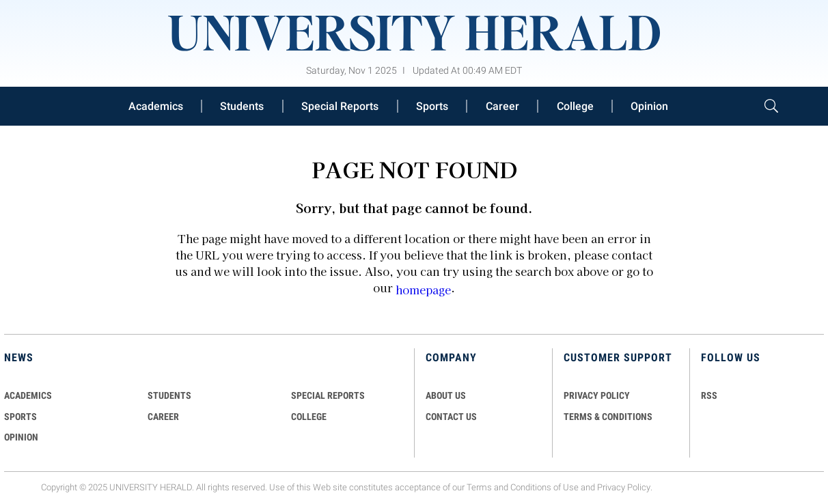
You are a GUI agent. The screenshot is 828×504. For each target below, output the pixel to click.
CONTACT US (451, 417)
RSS (709, 395)
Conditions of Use (544, 487)
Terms (479, 487)
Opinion (649, 106)
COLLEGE (309, 417)
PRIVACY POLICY (597, 395)
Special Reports (340, 106)
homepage (423, 290)
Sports (432, 106)
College (575, 106)
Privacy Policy (624, 487)
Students (242, 106)
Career (502, 106)
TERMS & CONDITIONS (608, 417)
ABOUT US (446, 395)
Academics (156, 106)
